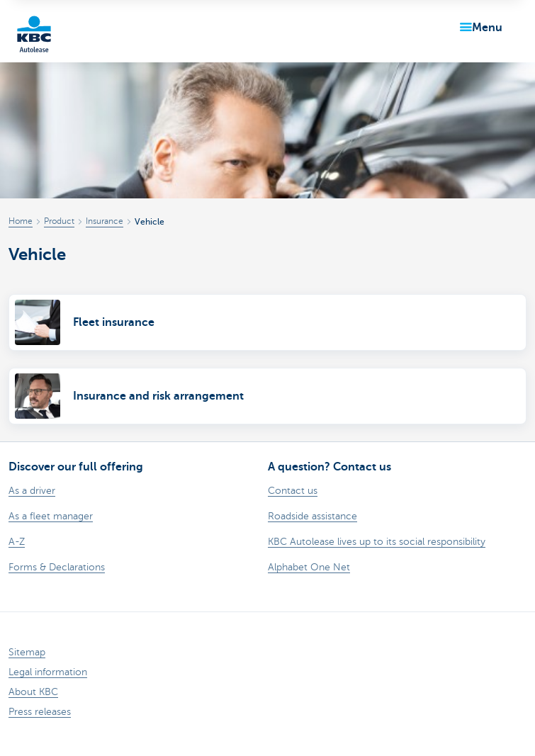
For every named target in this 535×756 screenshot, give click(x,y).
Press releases (40, 712)
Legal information (48, 672)
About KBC (33, 692)
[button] (478, 28)
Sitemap (27, 652)
